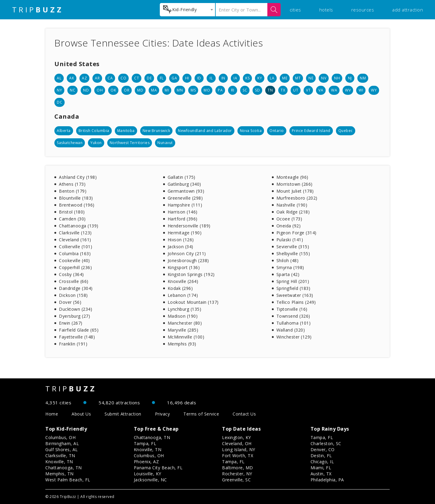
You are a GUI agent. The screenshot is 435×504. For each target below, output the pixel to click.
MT (298, 78)
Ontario (277, 131)
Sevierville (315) (293, 247)
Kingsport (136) (184, 267)
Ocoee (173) (289, 219)
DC (60, 102)
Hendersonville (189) (189, 226)
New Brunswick (156, 131)
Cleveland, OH (237, 443)
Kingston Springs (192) (191, 274)
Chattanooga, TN (64, 468)
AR (97, 78)
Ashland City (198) (78, 177)
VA (321, 90)
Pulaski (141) (290, 240)
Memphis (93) (182, 344)
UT (296, 90)
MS (193, 90)
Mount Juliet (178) (295, 191)
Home (52, 414)
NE (311, 78)
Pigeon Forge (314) (296, 233)
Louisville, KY (148, 474)
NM (363, 78)
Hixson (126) (181, 240)
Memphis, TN (60, 474)
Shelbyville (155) (293, 254)
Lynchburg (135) (185, 309)
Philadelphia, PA (327, 480)
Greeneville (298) (185, 198)
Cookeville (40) (74, 260)
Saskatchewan (70, 143)
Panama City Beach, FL (158, 468)
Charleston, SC (326, 443)
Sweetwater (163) (295, 295)
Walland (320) (291, 330)
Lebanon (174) (183, 295)
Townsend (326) (293, 316)
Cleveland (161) (75, 240)
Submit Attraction (123, 414)
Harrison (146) (183, 212)
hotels (326, 10)
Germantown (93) (186, 191)
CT (137, 78)
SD (257, 90)
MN (180, 90)
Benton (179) (73, 191)
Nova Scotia (251, 131)
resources (363, 10)
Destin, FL (321, 456)
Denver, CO (323, 449)
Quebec (346, 131)
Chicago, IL (322, 462)
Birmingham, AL (62, 443)
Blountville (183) (76, 198)
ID (199, 78)
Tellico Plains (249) (296, 302)
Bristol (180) (72, 212)
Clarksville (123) (75, 233)
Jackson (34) (180, 247)
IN (223, 78)
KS (247, 78)
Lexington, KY (237, 437)
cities (295, 10)
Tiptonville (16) (292, 309)
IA (235, 78)
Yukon (96, 143)
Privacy (163, 414)
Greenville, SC (236, 480)
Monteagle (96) (292, 177)
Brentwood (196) (77, 205)
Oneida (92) (289, 226)
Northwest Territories (130, 143)
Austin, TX (321, 474)
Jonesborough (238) (188, 260)
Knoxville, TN (59, 462)
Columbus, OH (60, 437)
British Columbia (94, 131)
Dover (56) (70, 302)
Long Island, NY (239, 449)
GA (174, 78)
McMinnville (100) (186, 337)
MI (167, 90)
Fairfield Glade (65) (79, 330)
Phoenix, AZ (147, 462)
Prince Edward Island (311, 131)
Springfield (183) (293, 288)
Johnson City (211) (187, 254)
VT (308, 90)
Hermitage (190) (185, 233)
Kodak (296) (180, 288)
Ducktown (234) (76, 309)
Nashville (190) (292, 205)
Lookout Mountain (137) (193, 302)
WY (374, 90)
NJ (350, 78)
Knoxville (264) (183, 281)
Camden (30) (72, 219)
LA (272, 78)
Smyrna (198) (290, 267)
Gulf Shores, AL (62, 449)
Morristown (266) (295, 184)
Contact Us (244, 414)
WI (361, 90)
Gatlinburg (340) (184, 184)
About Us (81, 414)
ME (285, 78)
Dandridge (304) (76, 288)
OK (113, 90)
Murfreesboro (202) (297, 198)
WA (334, 90)
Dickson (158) (73, 295)
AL (59, 78)
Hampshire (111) (185, 205)
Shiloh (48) (288, 260)
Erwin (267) (71, 323)
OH (100, 90)
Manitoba (126, 131)
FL (162, 78)
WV (348, 90)
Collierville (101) (76, 247)
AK (72, 78)
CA (110, 78)
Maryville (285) (183, 330)
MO (207, 90)
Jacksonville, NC (150, 480)
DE (149, 78)
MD (140, 90)
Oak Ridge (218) (293, 212)
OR (127, 90)
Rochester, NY (237, 474)
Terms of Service (201, 414)
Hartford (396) (183, 219)
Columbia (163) (75, 254)
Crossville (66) (74, 281)
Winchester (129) (294, 337)
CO (123, 78)
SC (245, 90)
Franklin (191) (73, 344)
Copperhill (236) (75, 267)
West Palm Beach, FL (68, 480)
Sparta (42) (288, 274)
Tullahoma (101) (294, 323)
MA (154, 90)
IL (211, 78)
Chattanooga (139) (79, 226)
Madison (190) (183, 316)
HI (187, 78)
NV (324, 78)
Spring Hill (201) (293, 281)
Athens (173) (72, 184)
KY (260, 78)
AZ (84, 78)
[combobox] (187, 10)
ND (86, 90)
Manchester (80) (185, 323)
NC (72, 90)
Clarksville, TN (60, 456)
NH (337, 78)
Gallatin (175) (182, 177)
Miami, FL (321, 468)
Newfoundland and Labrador (205, 131)
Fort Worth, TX (238, 456)
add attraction (408, 10)
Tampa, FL (145, 443)
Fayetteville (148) (77, 337)
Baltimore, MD (238, 468)
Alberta (64, 131)
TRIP (38, 10)
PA (220, 90)
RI (233, 90)
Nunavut (165, 143)
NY (59, 90)
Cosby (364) (71, 274)
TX (283, 90)
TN (270, 90)
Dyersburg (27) (74, 316)
